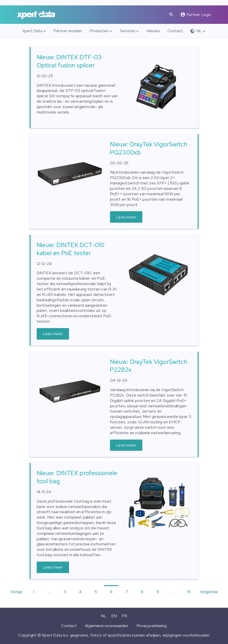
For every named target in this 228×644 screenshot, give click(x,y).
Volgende (209, 592)
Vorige (16, 592)
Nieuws (153, 31)
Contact (175, 31)
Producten (99, 31)
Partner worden (68, 31)
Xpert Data (32, 31)
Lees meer (126, 217)
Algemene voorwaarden (107, 626)
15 (189, 592)
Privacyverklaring (152, 626)
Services (128, 31)
